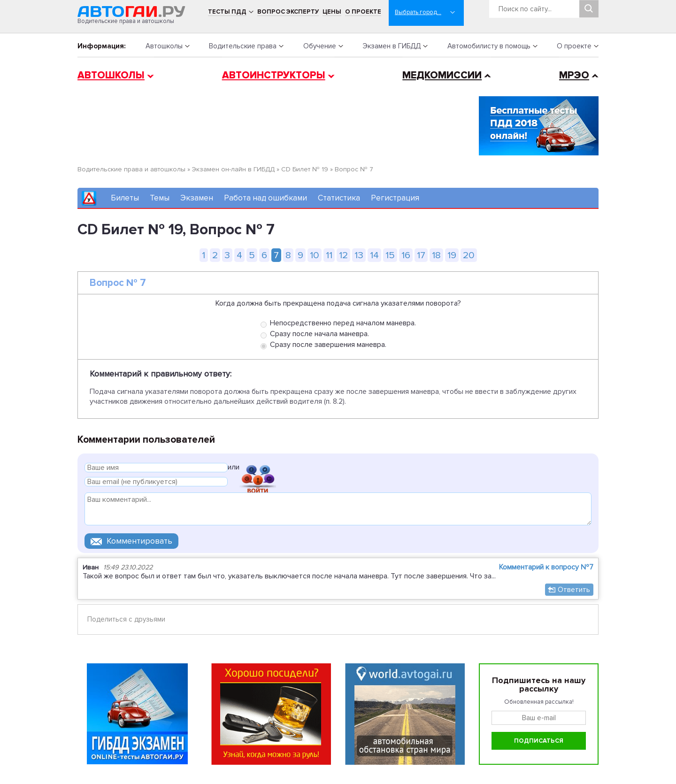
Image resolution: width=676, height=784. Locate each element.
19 (452, 255)
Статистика (339, 198)
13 (359, 255)
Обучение (320, 46)
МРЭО (574, 75)
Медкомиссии (442, 75)
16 (406, 255)
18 (436, 255)
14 (374, 255)
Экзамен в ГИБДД (392, 46)
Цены (332, 12)
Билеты (125, 198)
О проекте (363, 12)
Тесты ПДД (227, 12)
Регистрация (395, 198)
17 (421, 255)
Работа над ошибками (265, 198)
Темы (160, 198)
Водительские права (243, 46)
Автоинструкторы (274, 75)
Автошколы (164, 46)
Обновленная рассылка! (539, 702)
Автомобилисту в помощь (489, 46)
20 (469, 255)
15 (390, 255)
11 (329, 255)
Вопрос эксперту (288, 12)
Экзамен (197, 198)
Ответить (574, 590)
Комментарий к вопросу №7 (546, 567)
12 (343, 255)
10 (315, 255)
